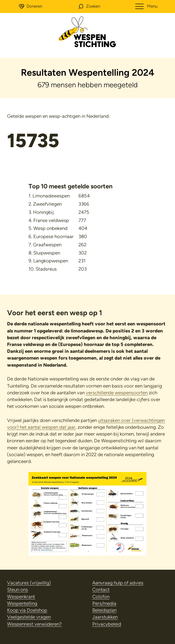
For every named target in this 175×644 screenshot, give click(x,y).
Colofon (101, 597)
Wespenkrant (21, 597)
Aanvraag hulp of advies (118, 583)
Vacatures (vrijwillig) (29, 583)
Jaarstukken (105, 617)
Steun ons (17, 589)
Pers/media (104, 603)
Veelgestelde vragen (29, 617)
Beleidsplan (104, 610)
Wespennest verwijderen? (34, 624)
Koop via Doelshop (27, 610)
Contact (101, 589)
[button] (89, 6)
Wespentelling (22, 603)
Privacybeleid (107, 624)
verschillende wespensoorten (117, 393)
